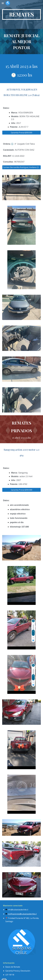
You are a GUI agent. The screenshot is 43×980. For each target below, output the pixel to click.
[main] (22, 14)
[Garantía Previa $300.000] (22, 133)
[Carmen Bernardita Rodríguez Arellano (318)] (22, 167)
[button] (3, 3)
